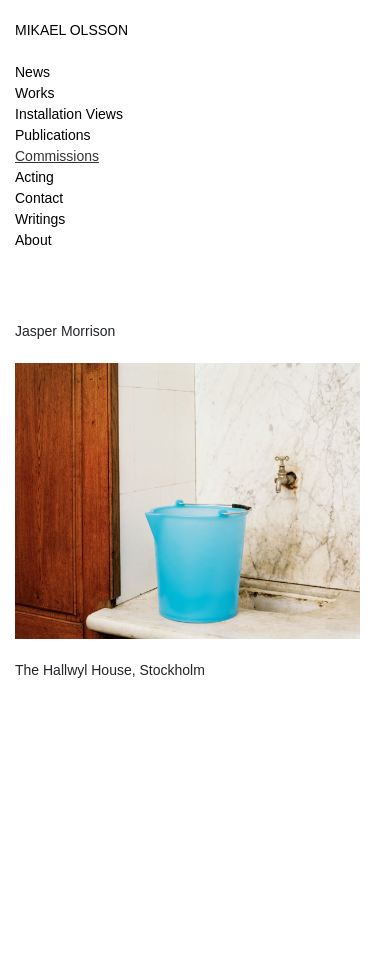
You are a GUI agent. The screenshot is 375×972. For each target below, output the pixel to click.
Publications (53, 135)
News (32, 72)
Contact (39, 198)
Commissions (57, 156)
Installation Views (69, 114)
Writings (40, 219)
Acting (34, 177)
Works (34, 93)
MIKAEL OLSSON (71, 30)
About (33, 240)
